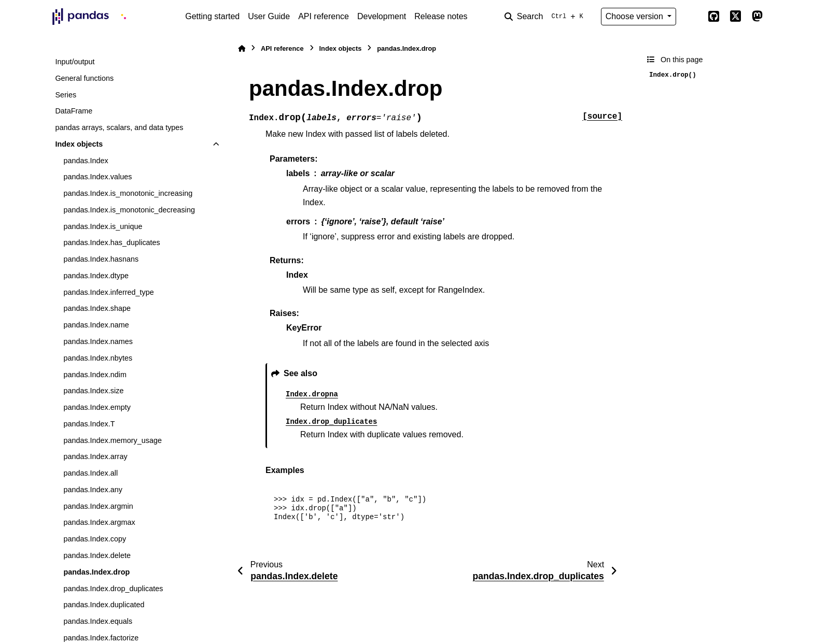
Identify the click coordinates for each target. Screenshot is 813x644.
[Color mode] (692, 17)
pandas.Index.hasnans (101, 259)
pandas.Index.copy (95, 539)
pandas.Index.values (97, 177)
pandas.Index (86, 161)
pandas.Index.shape (97, 308)
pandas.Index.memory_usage (113, 440)
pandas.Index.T (89, 424)
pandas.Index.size (93, 391)
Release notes (441, 16)
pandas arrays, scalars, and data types (119, 127)
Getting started (212, 16)
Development (382, 16)
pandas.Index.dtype (96, 276)
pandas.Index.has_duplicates (111, 242)
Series (66, 95)
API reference (324, 16)
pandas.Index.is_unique (103, 226)
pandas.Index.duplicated (104, 605)
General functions (84, 78)
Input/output (75, 62)
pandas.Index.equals (98, 621)
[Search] (546, 17)
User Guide (269, 16)
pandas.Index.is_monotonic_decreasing (129, 210)
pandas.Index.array (95, 456)
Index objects (79, 144)
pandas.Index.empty (97, 407)
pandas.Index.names (98, 341)
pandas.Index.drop (96, 572)
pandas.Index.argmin (98, 506)
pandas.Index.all (90, 473)
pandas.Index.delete (97, 555)
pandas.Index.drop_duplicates (113, 589)
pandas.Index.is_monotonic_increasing (128, 193)
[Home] (242, 48)
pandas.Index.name (96, 325)
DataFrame (74, 111)
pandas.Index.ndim (95, 375)
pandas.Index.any (93, 490)
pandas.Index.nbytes (98, 358)
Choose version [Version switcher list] (636, 16)
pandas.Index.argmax (99, 522)
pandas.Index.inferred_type (108, 292)
